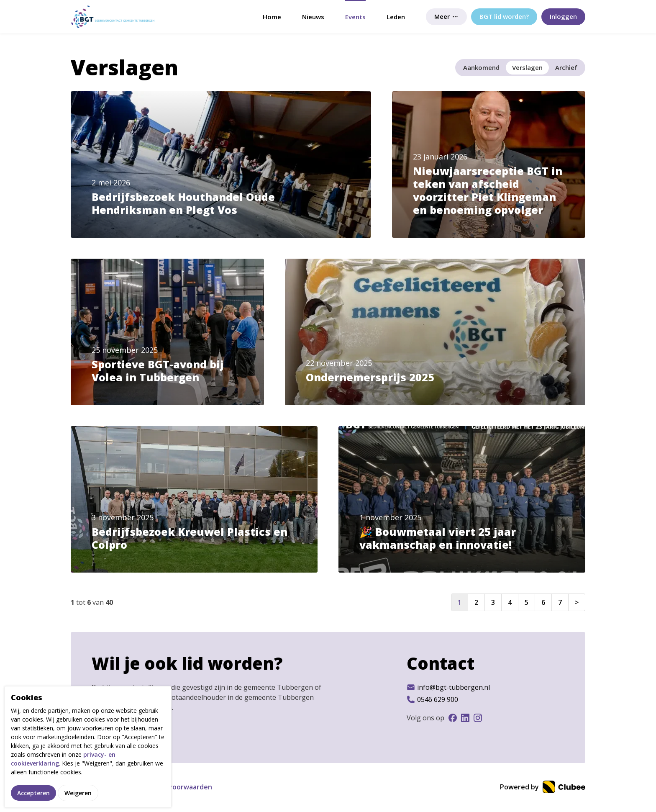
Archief (566, 67)
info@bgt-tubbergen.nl (448, 687)
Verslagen (527, 67)
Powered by (543, 787)
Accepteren (33, 794)
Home (272, 17)
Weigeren (78, 794)
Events (355, 17)
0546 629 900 (432, 699)
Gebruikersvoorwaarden (172, 787)
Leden (396, 17)
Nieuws (313, 17)
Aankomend (481, 67)
